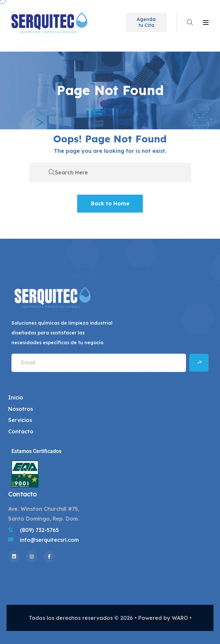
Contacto (21, 431)
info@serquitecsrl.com (49, 540)
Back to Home (110, 203)
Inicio (16, 397)
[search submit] (52, 172)
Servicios (20, 420)
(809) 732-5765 (39, 530)
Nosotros (21, 409)
